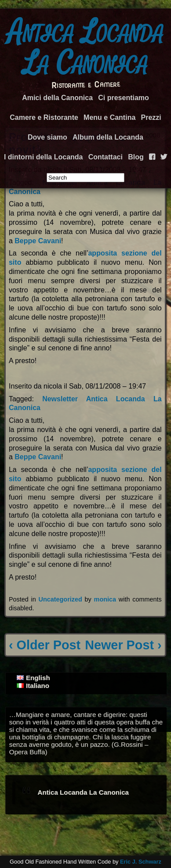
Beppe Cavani (38, 241)
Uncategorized (60, 599)
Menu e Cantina (109, 117)
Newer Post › (123, 645)
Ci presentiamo (124, 98)
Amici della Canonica (57, 98)
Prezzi (151, 117)
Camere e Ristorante (44, 117)
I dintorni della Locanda (44, 157)
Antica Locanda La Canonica (86, 48)
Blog (136, 157)
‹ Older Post (45, 645)
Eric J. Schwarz (141, 862)
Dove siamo (47, 137)
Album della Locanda (108, 137)
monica (105, 599)
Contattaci (106, 157)
